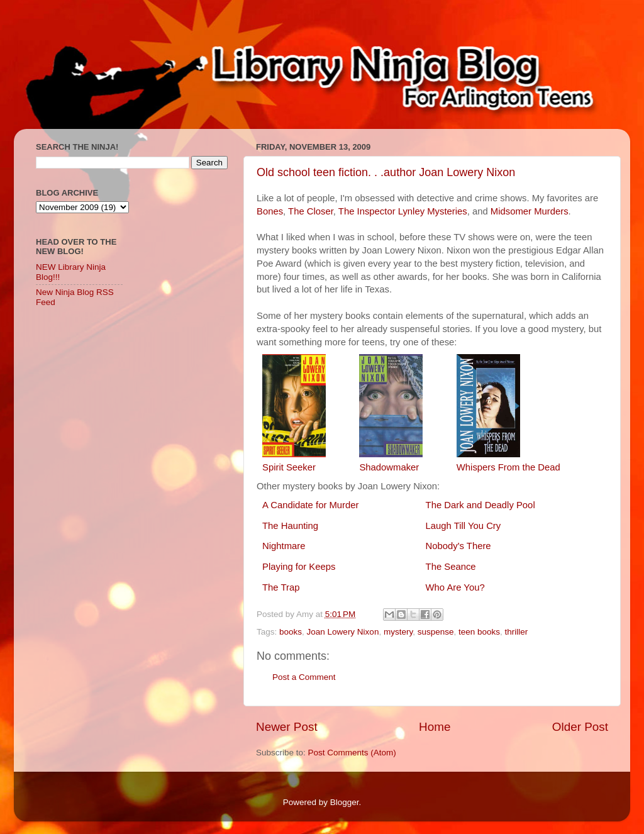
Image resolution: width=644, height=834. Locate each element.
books (291, 632)
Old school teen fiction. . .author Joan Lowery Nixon (386, 172)
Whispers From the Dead (508, 467)
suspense (436, 632)
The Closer (311, 211)
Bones (270, 211)
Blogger (345, 802)
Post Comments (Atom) (352, 753)
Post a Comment (304, 677)
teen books (479, 632)
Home (435, 727)
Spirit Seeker (289, 467)
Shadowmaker (389, 467)
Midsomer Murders (530, 211)
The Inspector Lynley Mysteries (403, 211)
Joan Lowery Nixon (343, 632)
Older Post (580, 727)
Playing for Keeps (299, 567)
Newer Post (287, 727)
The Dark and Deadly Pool (480, 505)
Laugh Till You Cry (464, 526)
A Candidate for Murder (310, 505)
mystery (398, 632)
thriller (517, 632)
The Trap (281, 587)
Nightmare (284, 546)
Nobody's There (458, 546)
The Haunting (290, 526)
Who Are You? (455, 587)
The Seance (451, 567)
